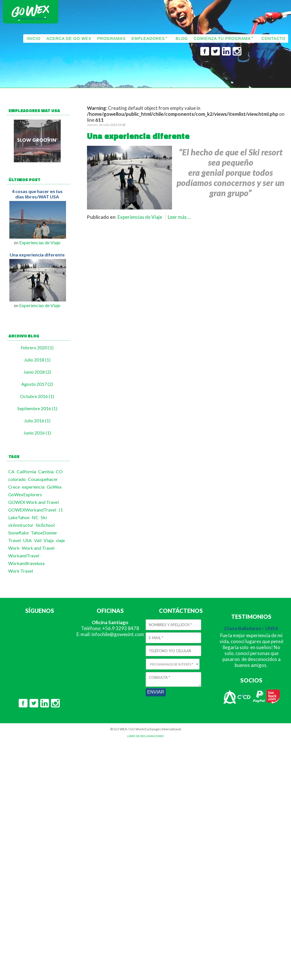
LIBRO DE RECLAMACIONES (145, 736)
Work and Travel (38, 548)
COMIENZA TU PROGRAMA (222, 38)
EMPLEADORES (148, 38)
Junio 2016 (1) (37, 433)
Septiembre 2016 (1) (37, 408)
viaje (60, 540)
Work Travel (21, 571)
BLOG (182, 38)
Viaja (49, 540)
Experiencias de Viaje (40, 242)
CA (11, 471)
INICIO (34, 38)
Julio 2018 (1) (37, 360)
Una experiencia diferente (37, 255)
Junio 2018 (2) (37, 372)
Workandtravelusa (26, 563)
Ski (44, 517)
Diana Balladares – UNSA (251, 628)
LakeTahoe (19, 517)
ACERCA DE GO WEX (69, 38)
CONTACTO (274, 38)
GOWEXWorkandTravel (32, 510)
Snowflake (18, 533)
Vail (38, 540)
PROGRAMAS (111, 38)
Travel (14, 540)
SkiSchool (45, 525)
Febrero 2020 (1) (37, 347)
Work (14, 548)
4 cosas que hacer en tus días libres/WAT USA (37, 194)
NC (35, 517)
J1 (61, 510)
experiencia (33, 487)
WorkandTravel (24, 556)
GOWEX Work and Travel (33, 502)
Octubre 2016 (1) (37, 396)
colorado (17, 479)
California (26, 471)
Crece (14, 487)
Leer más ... (179, 217)
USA (27, 540)
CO (59, 471)
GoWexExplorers (25, 494)
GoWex (54, 487)
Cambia (46, 471)
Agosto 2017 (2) (37, 384)
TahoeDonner (44, 533)
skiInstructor (21, 525)
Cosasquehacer (43, 479)
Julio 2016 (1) (37, 421)
